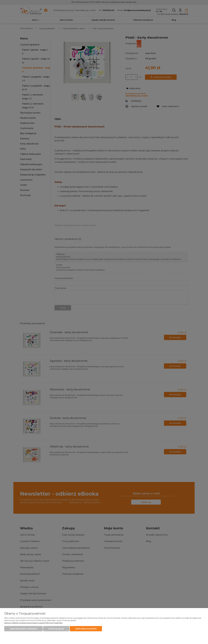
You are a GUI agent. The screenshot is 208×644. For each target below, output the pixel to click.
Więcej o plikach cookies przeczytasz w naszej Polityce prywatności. (34, 623)
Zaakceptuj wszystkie (86, 629)
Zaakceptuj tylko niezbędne (23, 629)
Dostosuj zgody (56, 629)
